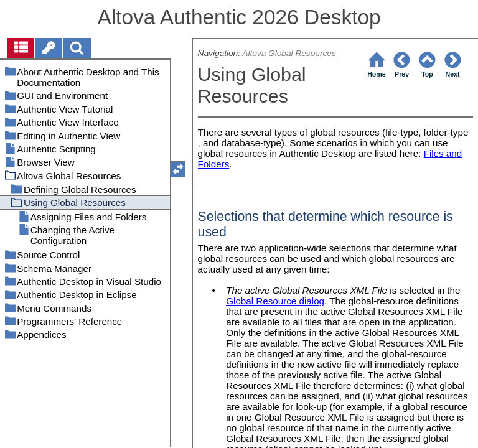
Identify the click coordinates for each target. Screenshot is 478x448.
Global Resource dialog (275, 301)
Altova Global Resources (289, 53)
